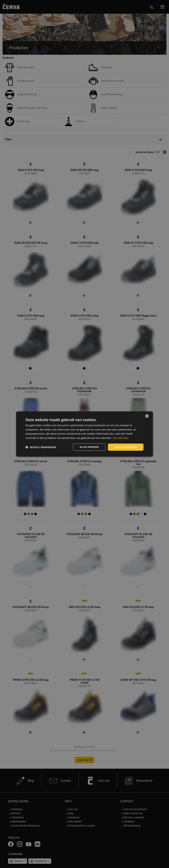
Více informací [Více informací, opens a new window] (121, 438)
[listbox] (147, 416)
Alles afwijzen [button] (88, 447)
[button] (41, 447)
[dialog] (84, 434)
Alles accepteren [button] (125, 447)
